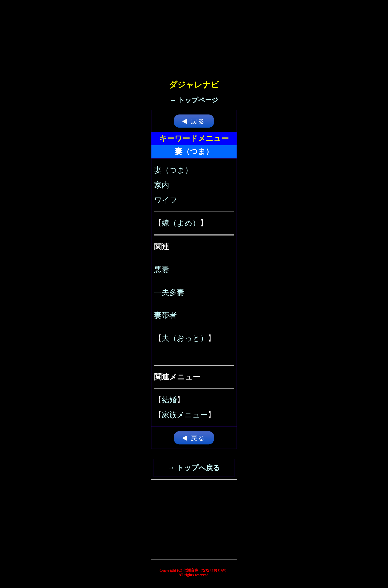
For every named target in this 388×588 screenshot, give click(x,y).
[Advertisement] (194, 38)
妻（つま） (173, 170)
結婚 (169, 400)
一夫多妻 (169, 292)
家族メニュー (185, 415)
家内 (162, 185)
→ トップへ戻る (194, 468)
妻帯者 (165, 315)
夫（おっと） (185, 338)
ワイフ (166, 200)
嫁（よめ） (181, 223)
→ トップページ (194, 100)
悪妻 (162, 270)
